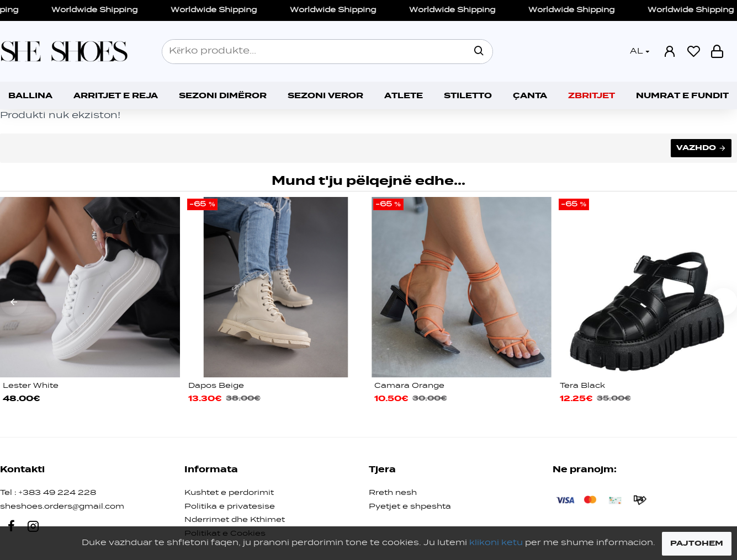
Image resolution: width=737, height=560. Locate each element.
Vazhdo (696, 148)
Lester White (31, 386)
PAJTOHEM (697, 543)
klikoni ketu (496, 543)
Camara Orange (409, 386)
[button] (14, 302)
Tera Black (582, 386)
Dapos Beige (216, 386)
